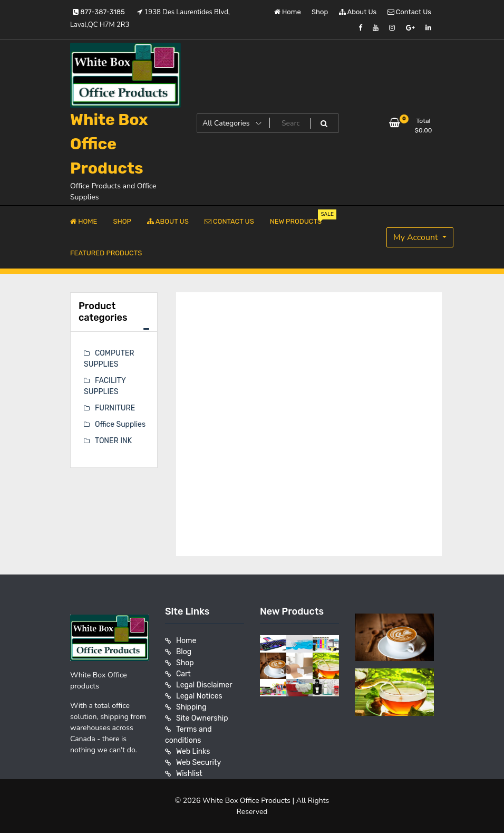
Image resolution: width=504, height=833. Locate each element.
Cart (183, 674)
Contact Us (409, 12)
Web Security (198, 763)
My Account (417, 237)
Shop (320, 12)
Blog (184, 652)
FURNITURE (115, 408)
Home (288, 12)
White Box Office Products (109, 144)
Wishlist (189, 774)
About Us (358, 12)
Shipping (191, 707)
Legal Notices (199, 696)
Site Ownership (202, 718)
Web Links (193, 751)
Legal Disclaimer (204, 685)
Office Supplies (120, 424)
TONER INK (113, 441)
